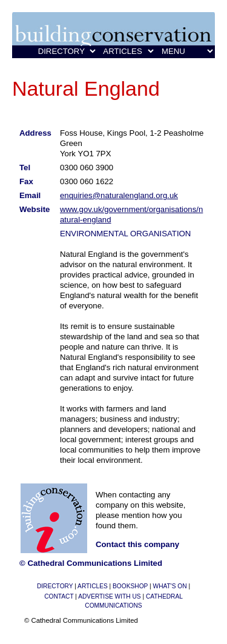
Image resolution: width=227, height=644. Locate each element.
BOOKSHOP (130, 586)
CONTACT (59, 596)
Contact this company (137, 544)
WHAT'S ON (170, 586)
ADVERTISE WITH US (109, 596)
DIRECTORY (55, 586)
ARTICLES (93, 586)
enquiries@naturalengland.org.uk (119, 195)
